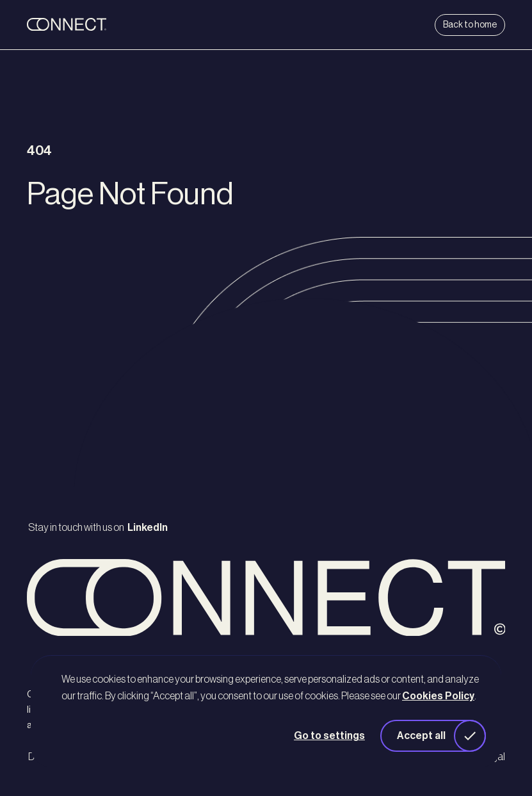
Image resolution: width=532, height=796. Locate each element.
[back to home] (106, 25)
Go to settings (329, 736)
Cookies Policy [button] (438, 696)
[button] (433, 736)
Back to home (470, 25)
